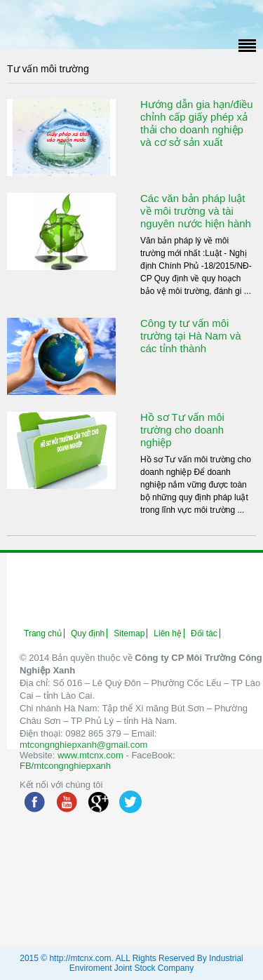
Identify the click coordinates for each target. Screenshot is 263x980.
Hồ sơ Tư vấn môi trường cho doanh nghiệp (182, 430)
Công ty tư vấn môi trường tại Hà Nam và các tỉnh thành (191, 336)
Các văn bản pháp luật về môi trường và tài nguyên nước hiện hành (196, 211)
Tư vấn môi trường (48, 69)
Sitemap (129, 633)
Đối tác (204, 633)
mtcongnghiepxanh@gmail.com (83, 745)
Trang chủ (43, 633)
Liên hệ (168, 633)
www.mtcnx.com (90, 755)
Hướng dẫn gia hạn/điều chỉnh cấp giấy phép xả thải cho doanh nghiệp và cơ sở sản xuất (197, 123)
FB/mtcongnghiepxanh (65, 766)
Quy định (88, 633)
